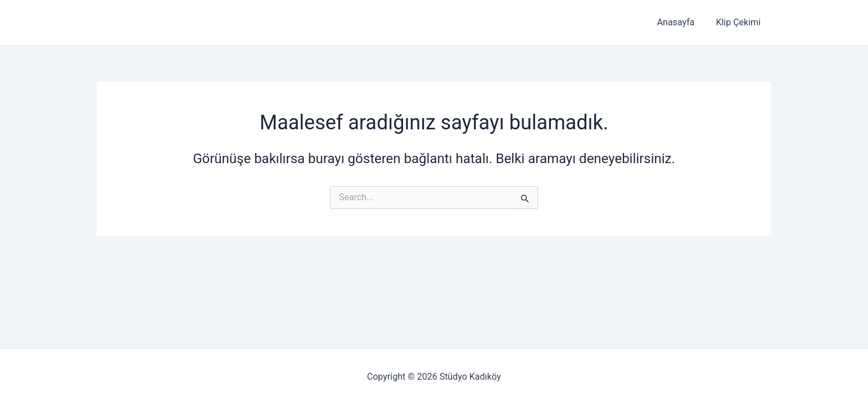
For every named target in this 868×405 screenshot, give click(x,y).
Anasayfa (681, 22)
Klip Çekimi (740, 22)
